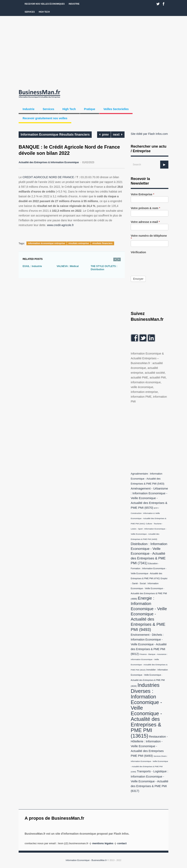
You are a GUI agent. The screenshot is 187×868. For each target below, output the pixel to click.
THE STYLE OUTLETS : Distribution (104, 268)
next (118, 135)
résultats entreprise (79, 243)
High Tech (44, 12)
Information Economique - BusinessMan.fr (86, 860)
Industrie (74, 4)
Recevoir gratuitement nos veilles (45, 118)
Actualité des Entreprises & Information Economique (49, 162)
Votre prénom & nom (145, 208)
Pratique (89, 109)
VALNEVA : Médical (68, 266)
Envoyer (138, 279)
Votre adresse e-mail (145, 222)
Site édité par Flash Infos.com (149, 134)
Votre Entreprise (142, 194)
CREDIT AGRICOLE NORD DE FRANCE (48, 177)
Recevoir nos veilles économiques (45, 4)
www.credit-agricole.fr (60, 225)
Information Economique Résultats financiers (55, 135)
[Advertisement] (93, 52)
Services (30, 12)
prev (104, 135)
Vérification (138, 252)
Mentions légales (103, 843)
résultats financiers (102, 243)
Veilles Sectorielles (116, 109)
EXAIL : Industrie (32, 266)
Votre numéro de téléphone (149, 237)
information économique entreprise (47, 243)
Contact (122, 843)
